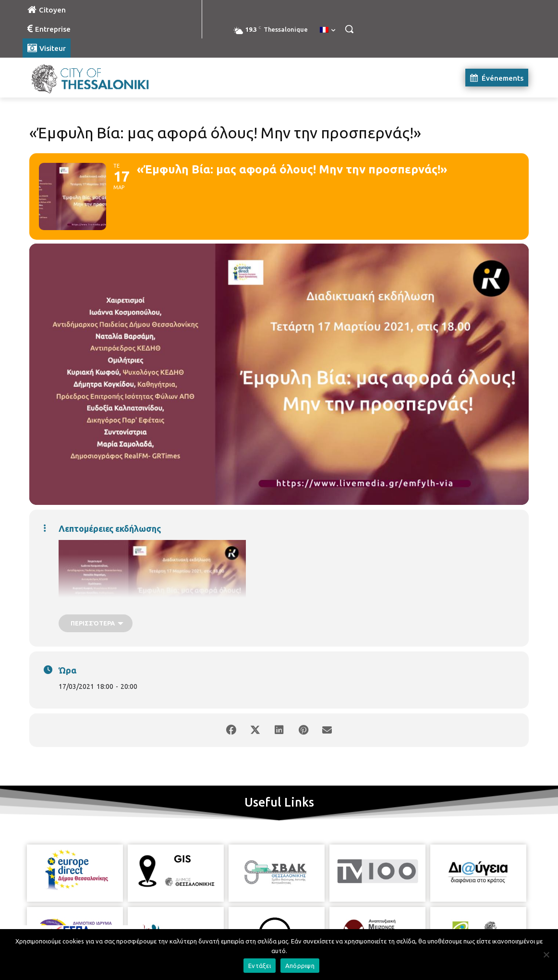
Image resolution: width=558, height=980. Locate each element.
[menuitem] (328, 30)
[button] (349, 29)
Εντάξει (260, 966)
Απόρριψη (300, 966)
